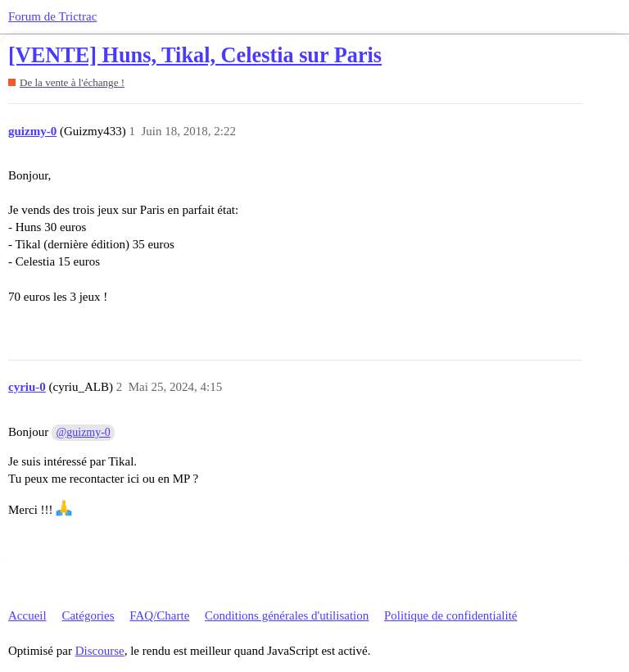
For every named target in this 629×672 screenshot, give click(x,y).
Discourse (100, 651)
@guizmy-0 (84, 432)
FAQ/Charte (159, 615)
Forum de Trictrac (52, 16)
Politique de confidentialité (450, 615)
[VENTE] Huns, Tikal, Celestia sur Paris (195, 55)
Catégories (88, 615)
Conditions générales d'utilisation (287, 615)
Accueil (27, 615)
